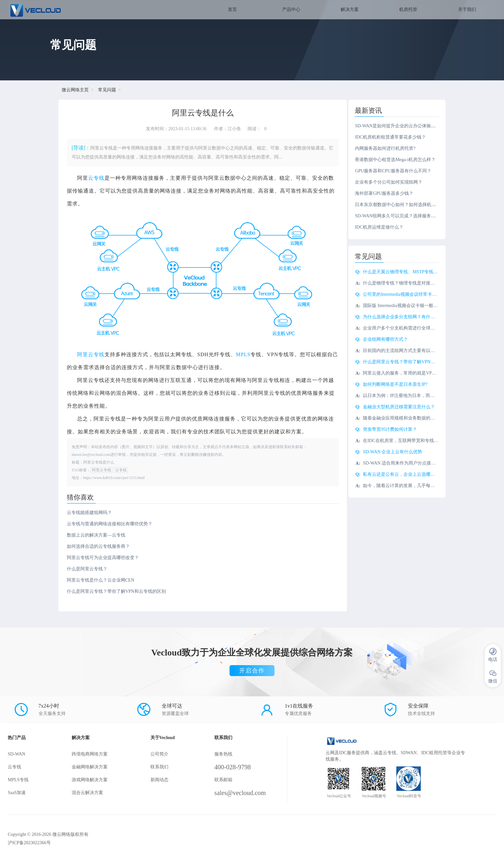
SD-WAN (16, 753)
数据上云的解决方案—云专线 (96, 534)
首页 (232, 9)
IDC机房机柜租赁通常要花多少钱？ (394, 137)
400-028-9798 (236, 766)
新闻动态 (162, 779)
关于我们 (467, 9)
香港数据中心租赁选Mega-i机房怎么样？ (399, 160)
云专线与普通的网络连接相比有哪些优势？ (110, 523)
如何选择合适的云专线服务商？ (99, 546)
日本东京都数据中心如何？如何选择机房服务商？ (408, 205)
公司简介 (162, 753)
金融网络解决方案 (91, 766)
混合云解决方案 (89, 792)
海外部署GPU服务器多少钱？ (388, 193)
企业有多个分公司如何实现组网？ (392, 182)
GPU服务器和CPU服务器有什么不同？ (397, 171)
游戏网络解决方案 (91, 779)
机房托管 (408, 9)
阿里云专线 (91, 354)
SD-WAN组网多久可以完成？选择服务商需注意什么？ (412, 216)
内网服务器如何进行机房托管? (389, 148)
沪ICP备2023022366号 (29, 842)
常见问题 (108, 90)
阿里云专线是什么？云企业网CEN (101, 579)
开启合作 (252, 670)
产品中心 (291, 9)
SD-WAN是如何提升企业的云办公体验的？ (401, 126)
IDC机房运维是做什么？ (383, 227)
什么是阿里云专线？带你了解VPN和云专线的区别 (117, 591)
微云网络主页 (76, 90)
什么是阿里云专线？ (87, 568)
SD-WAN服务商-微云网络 (57, 10)
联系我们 (162, 766)
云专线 (97, 178)
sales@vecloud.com (244, 792)
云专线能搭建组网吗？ (90, 512)
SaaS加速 (17, 792)
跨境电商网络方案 (91, 753)
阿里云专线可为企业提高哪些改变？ (103, 557)
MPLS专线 (18, 779)
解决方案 (350, 9)
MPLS (244, 354)
